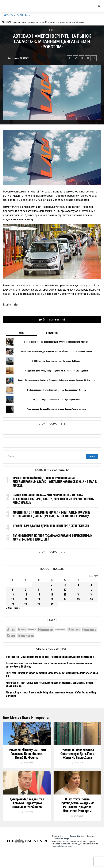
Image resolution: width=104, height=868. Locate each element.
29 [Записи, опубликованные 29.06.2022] (39, 604)
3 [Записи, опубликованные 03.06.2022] (65, 585)
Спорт (67, 846)
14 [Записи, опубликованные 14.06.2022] (26, 594)
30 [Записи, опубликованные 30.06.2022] (52, 604)
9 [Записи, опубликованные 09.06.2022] (52, 590)
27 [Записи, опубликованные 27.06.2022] (13, 604)
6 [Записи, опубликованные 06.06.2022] (13, 590)
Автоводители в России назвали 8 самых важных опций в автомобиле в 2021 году (49, 665)
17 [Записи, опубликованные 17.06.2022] (65, 594)
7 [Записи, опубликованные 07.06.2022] (26, 590)
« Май (9, 608)
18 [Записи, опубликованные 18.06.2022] (78, 594)
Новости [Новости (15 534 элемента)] (46, 629)
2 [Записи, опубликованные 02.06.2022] (52, 585)
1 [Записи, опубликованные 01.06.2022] (39, 585)
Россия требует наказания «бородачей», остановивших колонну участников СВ (52, 674)
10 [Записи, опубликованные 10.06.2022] (65, 590)
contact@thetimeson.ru (63, 853)
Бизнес (73, 844)
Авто (27, 15)
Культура (90, 844)
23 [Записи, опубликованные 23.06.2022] (52, 599)
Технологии (58, 846)
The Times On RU (13, 15)
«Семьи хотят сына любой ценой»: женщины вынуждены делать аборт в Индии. (50, 684)
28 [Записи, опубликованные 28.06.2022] (26, 604)
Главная (55, 844)
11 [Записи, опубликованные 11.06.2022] (78, 590)
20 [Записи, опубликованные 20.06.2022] (13, 599)
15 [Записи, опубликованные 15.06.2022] (39, 594)
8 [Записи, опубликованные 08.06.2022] (39, 590)
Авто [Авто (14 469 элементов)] (11, 629)
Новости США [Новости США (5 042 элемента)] (60, 629)
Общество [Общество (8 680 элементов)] (74, 629)
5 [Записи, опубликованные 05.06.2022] (91, 585)
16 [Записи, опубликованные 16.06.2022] (52, 594)
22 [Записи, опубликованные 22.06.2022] (39, 599)
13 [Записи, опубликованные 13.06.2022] (13, 594)
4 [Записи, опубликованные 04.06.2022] (78, 585)
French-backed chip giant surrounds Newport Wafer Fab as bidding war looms (51, 694)
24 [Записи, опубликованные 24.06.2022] (65, 599)
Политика (64, 844)
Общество (81, 844)
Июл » (17, 608)
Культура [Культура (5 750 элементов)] (32, 629)
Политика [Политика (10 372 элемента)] (89, 629)
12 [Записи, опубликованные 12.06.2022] (91, 590)
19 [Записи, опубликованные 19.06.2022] (91, 594)
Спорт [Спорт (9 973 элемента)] (11, 635)
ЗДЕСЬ (80, 851)
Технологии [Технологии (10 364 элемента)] (26, 635)
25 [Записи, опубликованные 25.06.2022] (78, 599)
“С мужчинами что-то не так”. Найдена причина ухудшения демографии (57, 657)
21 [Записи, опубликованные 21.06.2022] (26, 599)
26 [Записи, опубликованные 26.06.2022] (91, 599)
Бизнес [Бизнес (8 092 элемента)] (22, 629)
